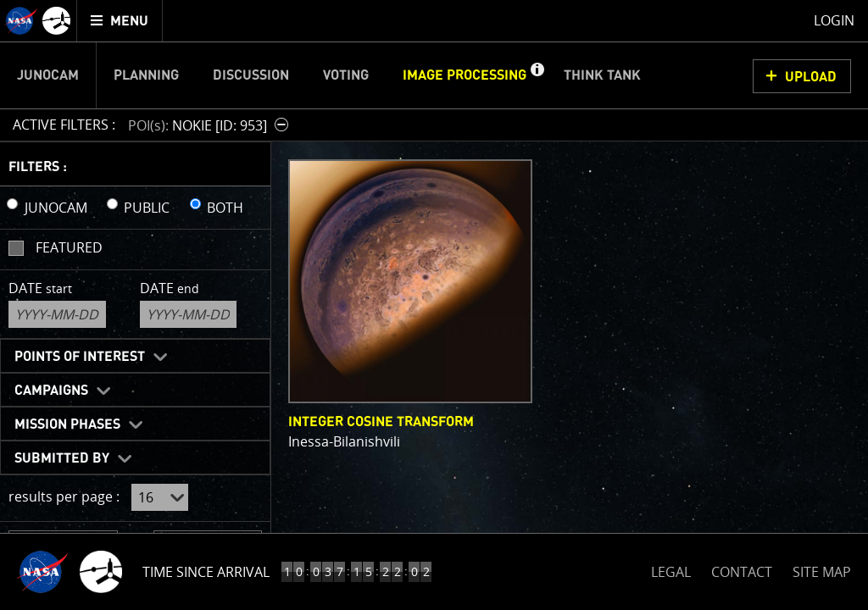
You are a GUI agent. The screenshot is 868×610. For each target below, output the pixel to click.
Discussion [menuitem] (251, 75)
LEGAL (671, 569)
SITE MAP (822, 572)
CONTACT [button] (742, 572)
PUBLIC (147, 208)
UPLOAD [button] (811, 77)
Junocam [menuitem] (48, 75)
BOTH (225, 208)
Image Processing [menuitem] (465, 75)
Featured (69, 247)
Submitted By (62, 458)
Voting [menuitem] (346, 75)
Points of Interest (80, 357)
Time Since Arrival (206, 572)
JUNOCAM (56, 208)
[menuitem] (120, 21)
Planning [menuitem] (146, 75)
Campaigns (51, 391)
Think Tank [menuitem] (602, 75)
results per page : (64, 496)
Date (40, 288)
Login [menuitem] (834, 20)
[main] (434, 305)
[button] (537, 75)
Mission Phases (67, 424)
